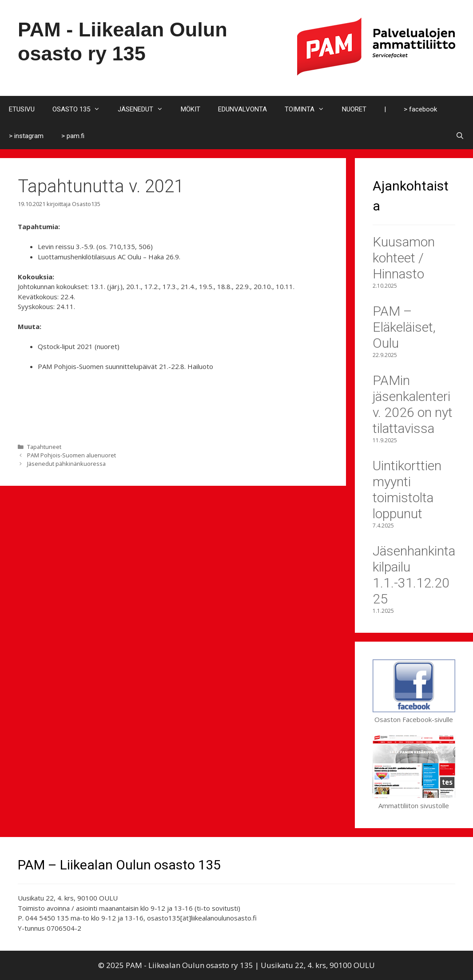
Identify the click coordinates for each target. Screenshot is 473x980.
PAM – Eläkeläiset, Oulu (404, 327)
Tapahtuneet (44, 447)
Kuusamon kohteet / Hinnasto (404, 258)
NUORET (354, 109)
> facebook (420, 109)
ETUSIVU (22, 109)
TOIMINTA (309, 109)
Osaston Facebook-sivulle (414, 715)
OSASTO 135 (81, 109)
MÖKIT (191, 109)
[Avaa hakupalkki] (460, 136)
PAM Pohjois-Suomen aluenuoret (72, 455)
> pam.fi (73, 136)
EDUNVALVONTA (242, 109)
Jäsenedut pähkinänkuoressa (66, 464)
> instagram (26, 136)
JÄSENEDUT (145, 109)
